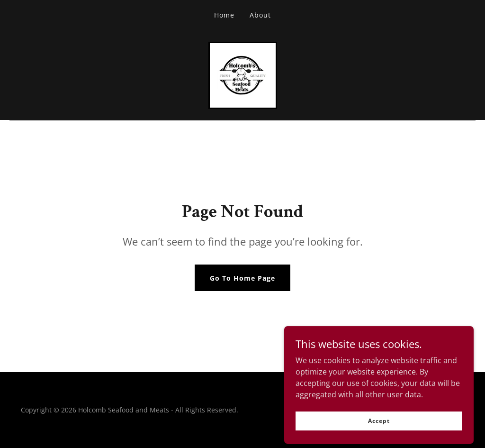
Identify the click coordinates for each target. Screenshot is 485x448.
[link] (243, 74)
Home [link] (224, 15)
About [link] (260, 15)
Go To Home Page (242, 278)
